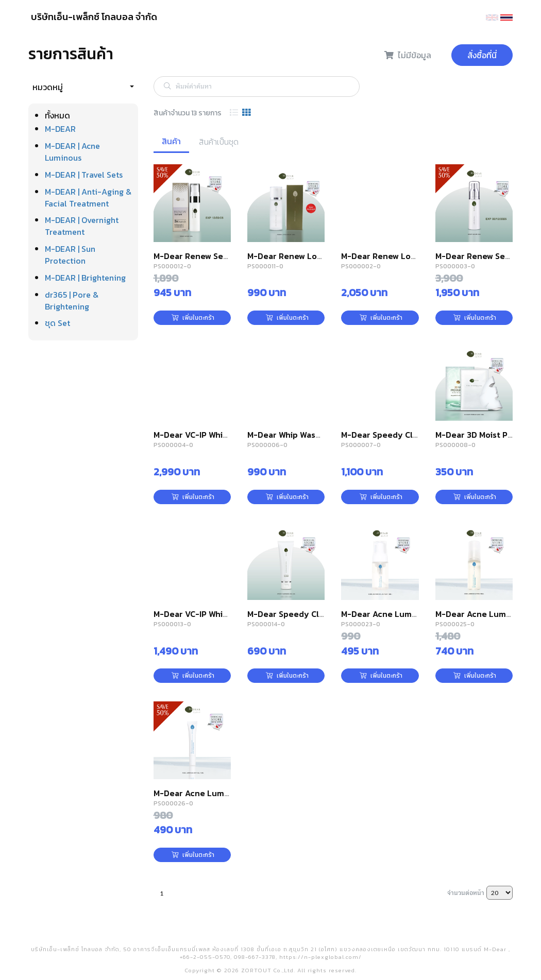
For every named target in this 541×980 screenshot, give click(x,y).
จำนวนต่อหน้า (466, 892)
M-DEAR (60, 129)
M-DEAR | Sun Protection (70, 255)
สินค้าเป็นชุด (219, 142)
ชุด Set (57, 323)
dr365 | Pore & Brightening (72, 300)
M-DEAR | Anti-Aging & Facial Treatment (88, 197)
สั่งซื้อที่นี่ (482, 55)
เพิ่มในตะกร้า (193, 318)
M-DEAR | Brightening (85, 278)
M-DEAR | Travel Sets (84, 175)
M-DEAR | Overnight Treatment (82, 226)
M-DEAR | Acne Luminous (72, 152)
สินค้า (171, 141)
